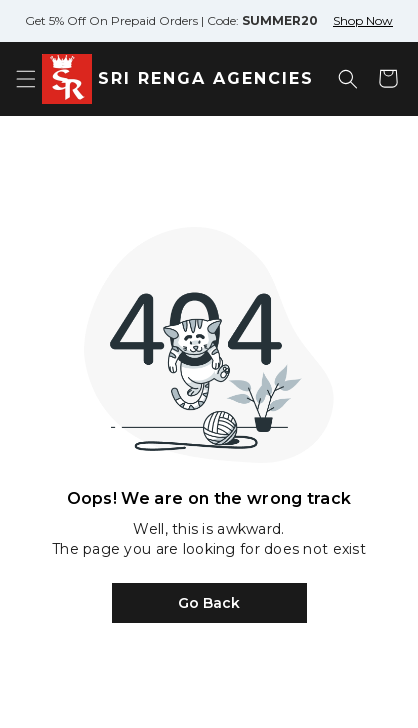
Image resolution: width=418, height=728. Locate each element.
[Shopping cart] (388, 79)
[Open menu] (26, 79)
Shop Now (363, 20)
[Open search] (348, 79)
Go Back (209, 603)
